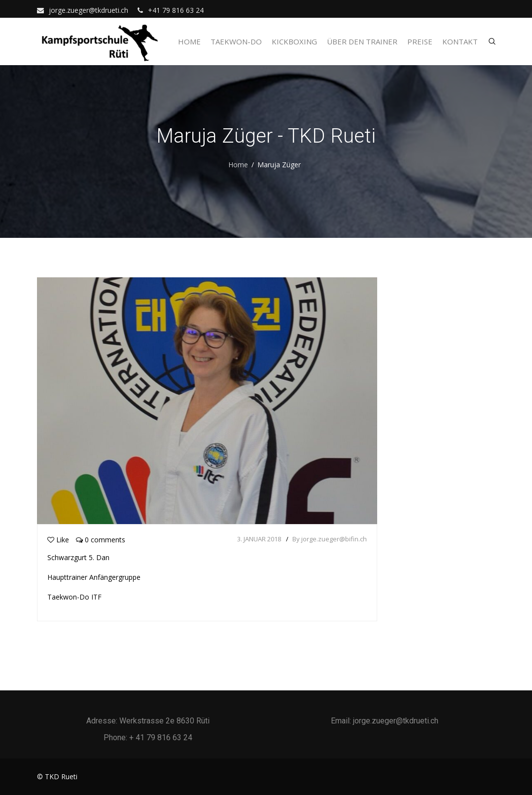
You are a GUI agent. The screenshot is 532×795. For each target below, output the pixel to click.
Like (58, 540)
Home (189, 41)
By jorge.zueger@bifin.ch (330, 539)
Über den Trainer (362, 41)
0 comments (101, 540)
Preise (420, 41)
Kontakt (460, 41)
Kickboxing (294, 41)
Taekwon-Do (236, 41)
